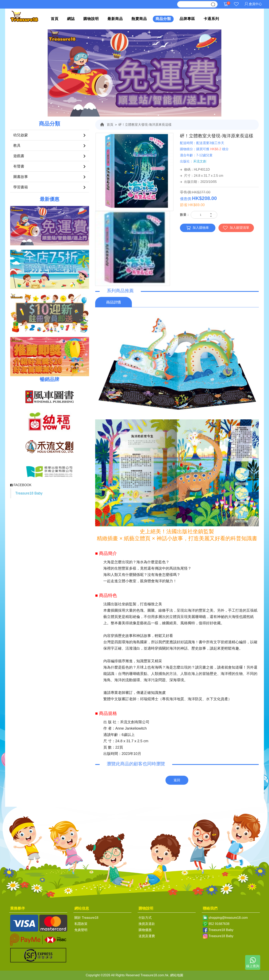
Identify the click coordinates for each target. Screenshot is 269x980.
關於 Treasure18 (86, 918)
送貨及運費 (147, 936)
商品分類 (163, 19)
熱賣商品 (139, 19)
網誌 (71, 19)
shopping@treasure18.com (228, 918)
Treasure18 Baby (29, 493)
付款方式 (145, 918)
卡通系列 (211, 19)
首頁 (55, 19)
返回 (177, 780)
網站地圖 (177, 975)
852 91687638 (219, 924)
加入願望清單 (236, 228)
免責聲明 (81, 930)
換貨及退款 (147, 924)
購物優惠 (145, 930)
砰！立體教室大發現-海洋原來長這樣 (145, 125)
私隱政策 (81, 924)
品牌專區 (187, 19)
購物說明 (91, 19)
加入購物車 (198, 228)
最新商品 (115, 19)
